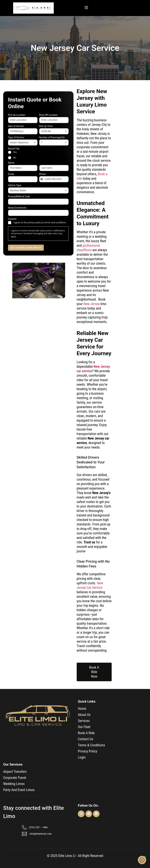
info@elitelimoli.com (41, 834)
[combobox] (43, 179)
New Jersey (91, 304)
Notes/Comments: (17, 208)
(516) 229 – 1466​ (38, 827)
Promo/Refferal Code (19, 197)
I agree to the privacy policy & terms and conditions (40, 223)
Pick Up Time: (46, 126)
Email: (11, 174)
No (15, 158)
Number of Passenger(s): (52, 137)
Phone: (43, 174)
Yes (15, 152)
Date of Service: (16, 126)
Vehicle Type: (15, 185)
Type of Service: (16, 137)
